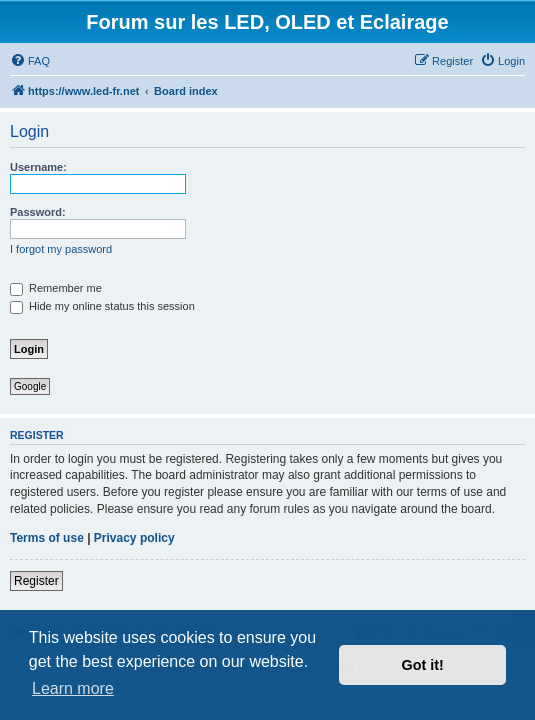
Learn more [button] (73, 688)
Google (30, 386)
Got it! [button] (423, 665)
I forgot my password (61, 249)
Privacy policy (134, 538)
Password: (38, 212)
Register (36, 581)
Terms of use (47, 538)
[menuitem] (30, 61)
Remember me (56, 288)
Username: (38, 167)
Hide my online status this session (102, 306)
